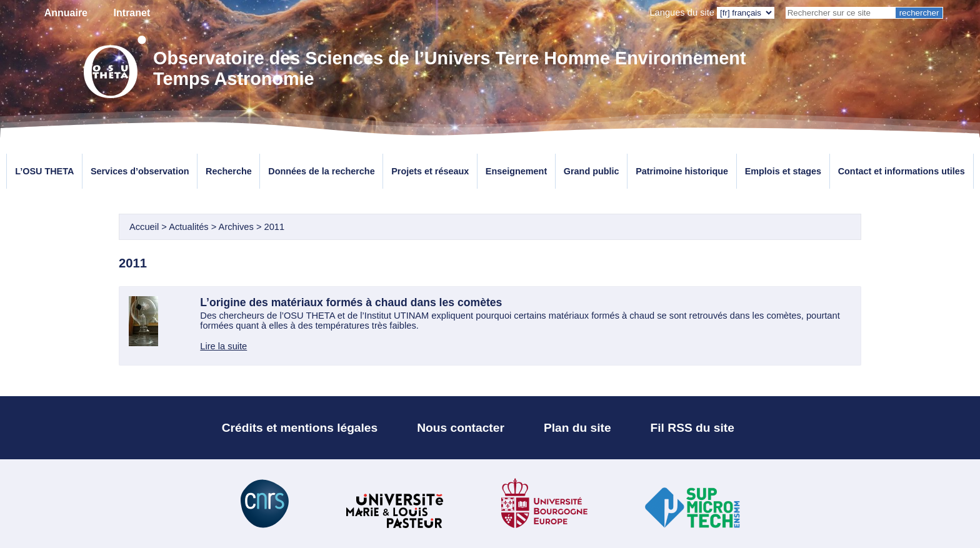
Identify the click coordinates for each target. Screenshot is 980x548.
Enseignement (516, 171)
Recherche (229, 171)
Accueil (144, 227)
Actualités (190, 227)
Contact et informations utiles (902, 171)
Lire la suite (223, 346)
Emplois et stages (783, 171)
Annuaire (66, 13)
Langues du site (682, 12)
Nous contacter (461, 428)
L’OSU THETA (44, 171)
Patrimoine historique (682, 171)
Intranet (132, 13)
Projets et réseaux (430, 171)
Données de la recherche (321, 171)
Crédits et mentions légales (300, 428)
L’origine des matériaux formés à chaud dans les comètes (351, 302)
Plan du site (577, 428)
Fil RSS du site (692, 428)
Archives (236, 227)
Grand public (592, 171)
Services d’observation (140, 171)
